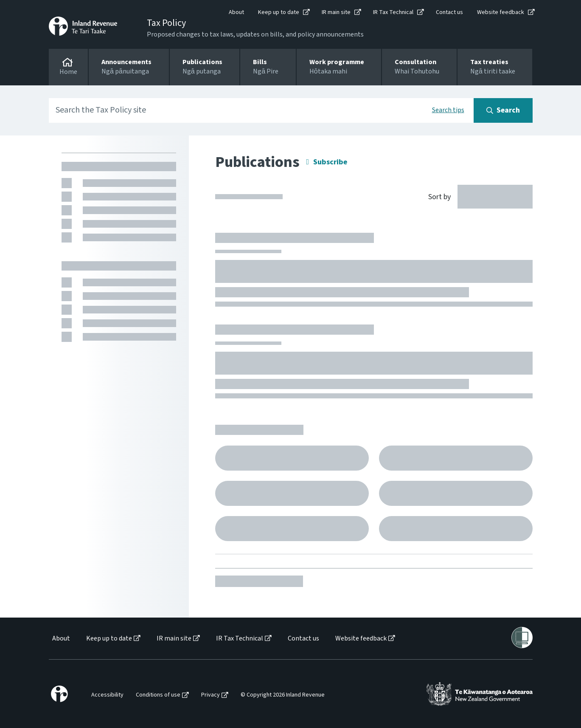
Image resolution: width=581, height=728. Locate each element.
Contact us (449, 12)
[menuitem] (60, 639)
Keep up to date (279, 12)
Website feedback (501, 12)
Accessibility (107, 695)
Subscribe (330, 162)
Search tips (448, 110)
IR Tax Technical (393, 12)
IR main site (336, 12)
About (236, 12)
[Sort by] (476, 196)
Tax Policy (166, 23)
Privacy (211, 695)
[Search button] (503, 110)
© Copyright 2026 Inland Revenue (283, 695)
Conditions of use (158, 695)
